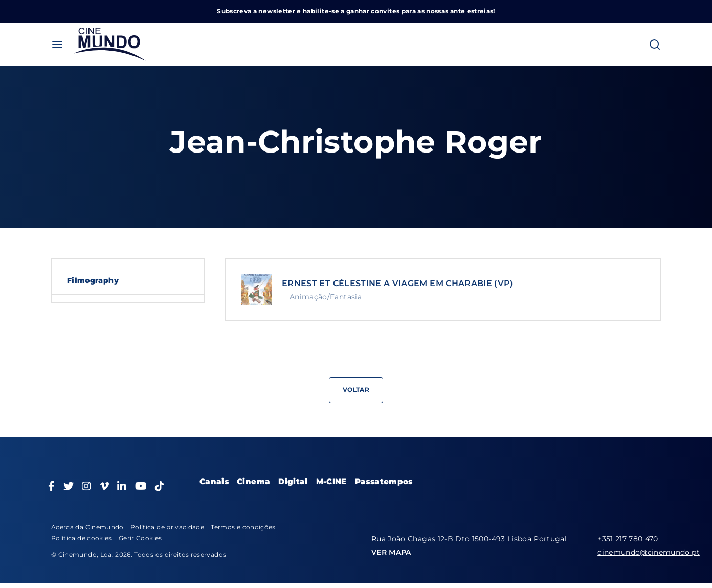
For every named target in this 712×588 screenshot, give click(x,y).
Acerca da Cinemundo (87, 527)
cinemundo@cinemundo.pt (649, 552)
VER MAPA (391, 552)
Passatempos (384, 481)
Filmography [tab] (93, 280)
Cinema (253, 481)
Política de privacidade (167, 527)
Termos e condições (243, 527)
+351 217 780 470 (628, 539)
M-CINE (331, 481)
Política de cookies (82, 538)
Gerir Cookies (140, 538)
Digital (293, 481)
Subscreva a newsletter (256, 11)
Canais (214, 481)
